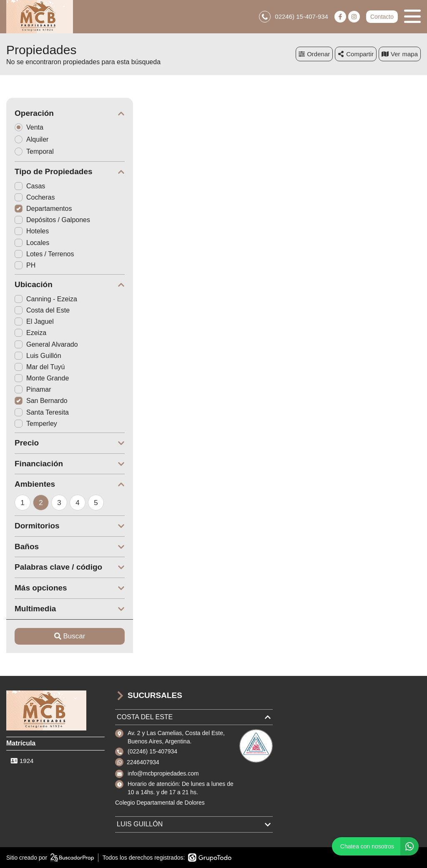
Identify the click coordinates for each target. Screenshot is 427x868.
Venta (32, 127)
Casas (30, 186)
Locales (32, 243)
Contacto (382, 17)
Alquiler (34, 139)
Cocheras (35, 197)
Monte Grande (42, 378)
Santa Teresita (42, 412)
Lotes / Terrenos (44, 254)
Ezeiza (30, 333)
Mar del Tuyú (40, 367)
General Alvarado (46, 344)
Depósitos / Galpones (52, 220)
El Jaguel (34, 321)
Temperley (36, 424)
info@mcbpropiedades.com (163, 773)
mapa (400, 54)
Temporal (37, 151)
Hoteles (32, 231)
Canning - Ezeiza (46, 299)
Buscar (70, 636)
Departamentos (43, 209)
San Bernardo (41, 401)
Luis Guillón (38, 356)
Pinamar (33, 389)
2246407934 (143, 762)
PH (25, 265)
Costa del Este (42, 310)
